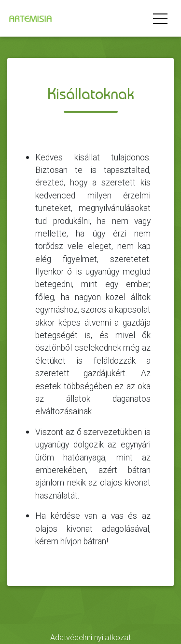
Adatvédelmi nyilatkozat (90, 637)
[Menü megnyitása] (160, 18)
